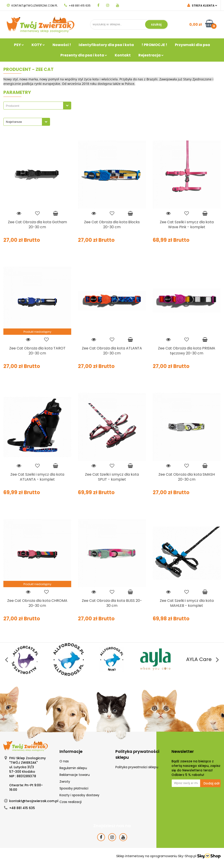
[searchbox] (34, 106)
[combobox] (37, 106)
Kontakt (123, 55)
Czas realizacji (71, 802)
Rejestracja (151, 55)
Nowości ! (62, 45)
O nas (64, 761)
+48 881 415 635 (77, 6)
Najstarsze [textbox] (14, 122)
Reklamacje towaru (75, 775)
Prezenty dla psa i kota (84, 55)
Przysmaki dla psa (192, 45)
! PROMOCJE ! (154, 45)
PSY (19, 45)
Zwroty (65, 782)
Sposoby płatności (74, 788)
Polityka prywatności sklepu (137, 767)
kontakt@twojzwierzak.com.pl (32, 6)
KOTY (38, 45)
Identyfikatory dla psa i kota (106, 45)
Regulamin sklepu (73, 768)
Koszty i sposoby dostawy (79, 795)
